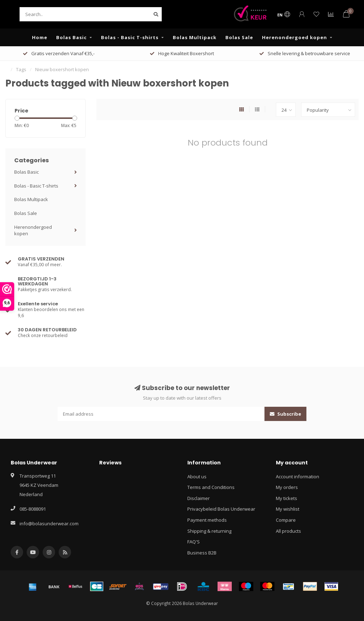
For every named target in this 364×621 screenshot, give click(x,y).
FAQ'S (194, 542)
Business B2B (202, 553)
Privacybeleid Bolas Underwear (221, 509)
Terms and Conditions (211, 487)
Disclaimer (199, 498)
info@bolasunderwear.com (49, 523)
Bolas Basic (71, 37)
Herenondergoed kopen (295, 37)
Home (40, 37)
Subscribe (285, 414)
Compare (286, 520)
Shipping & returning (209, 531)
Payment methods (207, 520)
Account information (298, 477)
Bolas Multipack (195, 37)
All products (288, 531)
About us (197, 477)
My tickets (287, 498)
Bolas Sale (239, 37)
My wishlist (288, 509)
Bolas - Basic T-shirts (130, 37)
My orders (287, 487)
